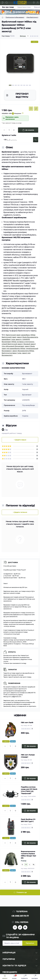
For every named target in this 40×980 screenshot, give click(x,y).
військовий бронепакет (15, 346)
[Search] (7, 3)
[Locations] (34, 3)
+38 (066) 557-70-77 (20, 916)
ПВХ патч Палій (27, 723)
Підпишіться (30, 943)
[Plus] (14, 130)
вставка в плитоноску (26, 342)
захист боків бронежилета (27, 337)
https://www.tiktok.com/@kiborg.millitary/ (20, 927)
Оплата (12, 652)
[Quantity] (9, 130)
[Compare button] (36, 109)
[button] (10, 85)
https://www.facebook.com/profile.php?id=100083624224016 (25, 927)
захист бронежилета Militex (23, 351)
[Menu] (3, 3)
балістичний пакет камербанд (18, 335)
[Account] (38, 3)
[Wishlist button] (31, 109)
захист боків (30, 346)
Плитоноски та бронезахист (15, 17)
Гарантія (12, 670)
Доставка (13, 562)
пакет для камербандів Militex (13, 349)
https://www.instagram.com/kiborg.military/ (15, 927)
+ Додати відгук (20, 440)
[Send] (36, 140)
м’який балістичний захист (12, 344)
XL (34, 864)
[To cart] (30, 746)
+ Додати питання (20, 512)
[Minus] (4, 130)
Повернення (14, 683)
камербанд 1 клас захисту (12, 339)
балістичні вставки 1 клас (12, 353)
